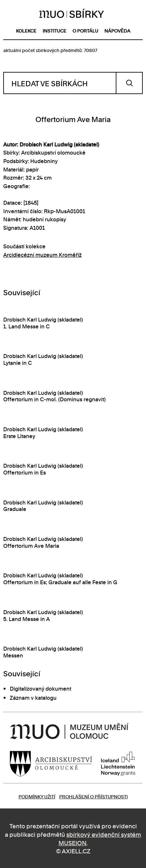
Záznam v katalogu (33, 697)
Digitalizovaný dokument (40, 688)
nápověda (117, 30)
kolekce (26, 30)
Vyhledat (129, 83)
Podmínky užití (37, 796)
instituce (54, 30)
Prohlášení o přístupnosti (93, 796)
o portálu (85, 30)
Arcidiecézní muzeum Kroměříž (42, 255)
